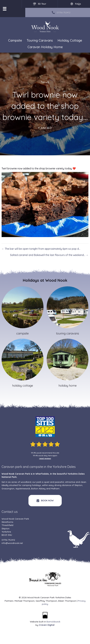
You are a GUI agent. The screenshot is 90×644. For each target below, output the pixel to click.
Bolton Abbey (38, 488)
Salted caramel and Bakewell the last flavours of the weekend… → (49, 255)
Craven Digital (47, 625)
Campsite (15, 40)
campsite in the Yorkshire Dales (53, 467)
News (45, 82)
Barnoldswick (53, 622)
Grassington (8, 488)
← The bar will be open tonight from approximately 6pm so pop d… (41, 249)
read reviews (45, 458)
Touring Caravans (40, 40)
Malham (55, 488)
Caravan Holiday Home (45, 47)
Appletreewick (23, 488)
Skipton (78, 485)
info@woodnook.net (12, 543)
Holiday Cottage (70, 40)
